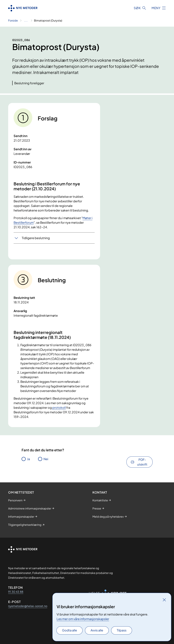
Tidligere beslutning (36, 238)
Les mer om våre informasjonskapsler (83, 619)
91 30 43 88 (16, 592)
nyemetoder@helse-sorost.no (28, 606)
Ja (28, 459)
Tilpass (122, 630)
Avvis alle (97, 630)
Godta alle (69, 630)
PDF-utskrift (142, 462)
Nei (46, 459)
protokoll (59, 407)
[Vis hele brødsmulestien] (26, 21)
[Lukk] (164, 600)
